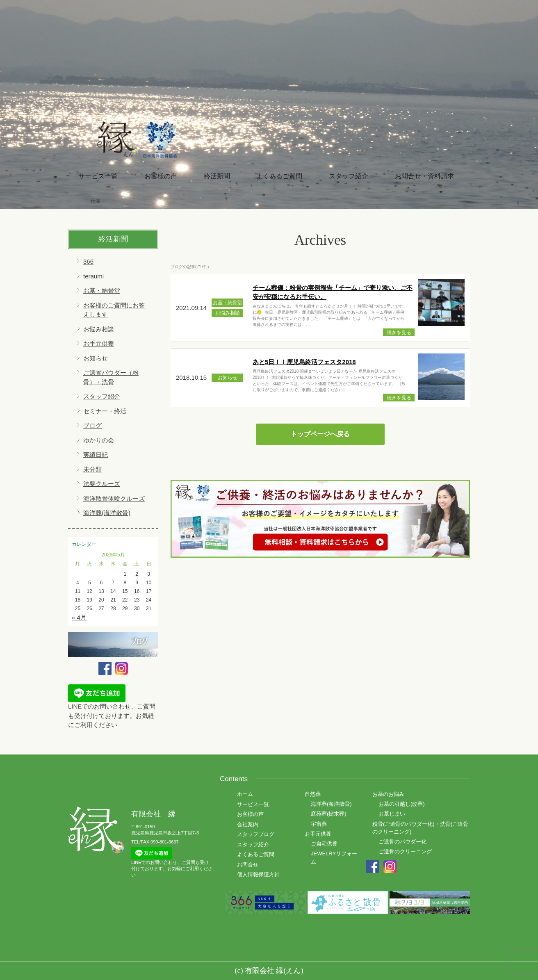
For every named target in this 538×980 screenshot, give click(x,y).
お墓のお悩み (388, 794)
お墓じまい (392, 814)
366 (88, 261)
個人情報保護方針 (258, 874)
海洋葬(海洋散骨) (107, 513)
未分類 (92, 469)
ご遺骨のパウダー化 (402, 842)
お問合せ (248, 865)
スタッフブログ (256, 834)
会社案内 (248, 824)
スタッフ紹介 (349, 176)
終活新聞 (217, 176)
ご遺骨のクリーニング (405, 851)
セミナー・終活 (105, 411)
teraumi (93, 276)
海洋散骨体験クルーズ (114, 498)
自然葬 (313, 794)
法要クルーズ (102, 484)
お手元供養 (99, 343)
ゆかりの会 (99, 440)
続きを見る (399, 333)
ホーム (245, 794)
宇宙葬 (319, 824)
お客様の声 (161, 176)
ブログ (92, 425)
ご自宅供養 (324, 844)
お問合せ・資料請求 (424, 176)
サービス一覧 (98, 176)
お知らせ (96, 358)
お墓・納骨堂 (102, 291)
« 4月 (79, 617)
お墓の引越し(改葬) (402, 804)
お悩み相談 (99, 329)
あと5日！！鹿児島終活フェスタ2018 (304, 362)
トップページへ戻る (320, 434)
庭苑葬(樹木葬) (329, 814)
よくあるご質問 (279, 176)
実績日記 (96, 455)
